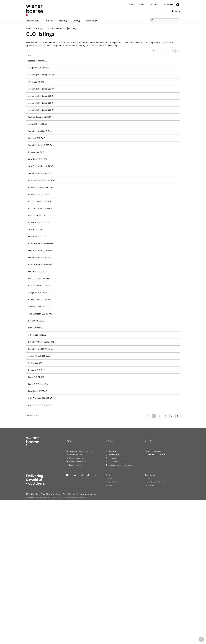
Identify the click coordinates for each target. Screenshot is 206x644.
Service (109, 585)
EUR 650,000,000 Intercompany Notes (74, 497)
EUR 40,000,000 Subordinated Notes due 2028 (78, 337)
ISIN (109, 50)
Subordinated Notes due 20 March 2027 (75, 537)
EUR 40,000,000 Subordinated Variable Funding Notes (81, 367)
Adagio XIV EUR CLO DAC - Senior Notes (75, 68)
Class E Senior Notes (66, 127)
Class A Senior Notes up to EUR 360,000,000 (77, 88)
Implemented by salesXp (65, 642)
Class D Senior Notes (66, 117)
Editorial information (113, 626)
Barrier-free (149, 630)
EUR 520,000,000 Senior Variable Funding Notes (78, 477)
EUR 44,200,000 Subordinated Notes (73, 437)
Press (142, 5)
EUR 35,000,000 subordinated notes (73, 167)
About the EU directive (156, 599)
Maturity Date (171, 51)
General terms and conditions (80, 596)
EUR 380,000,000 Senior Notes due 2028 (75, 217)
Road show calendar (116, 606)
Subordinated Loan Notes (69, 517)
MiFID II (149, 585)
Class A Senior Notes (66, 78)
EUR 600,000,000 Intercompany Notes (74, 487)
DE (164, 5)
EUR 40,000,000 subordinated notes (73, 247)
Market (125, 50)
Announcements (75, 599)
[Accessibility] (178, 5)
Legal (68, 585)
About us (153, 5)
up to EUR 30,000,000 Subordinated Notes (76, 58)
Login (176, 11)
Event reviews (114, 599)
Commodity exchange (77, 603)
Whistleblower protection (154, 626)
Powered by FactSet (49, 642)
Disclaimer (109, 630)
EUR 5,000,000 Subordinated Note (72, 457)
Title (56, 50)
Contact (108, 619)
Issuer (30, 50)
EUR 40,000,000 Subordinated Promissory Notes (79, 357)
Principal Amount (150, 51)
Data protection (151, 619)
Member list (113, 603)
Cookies (148, 623)
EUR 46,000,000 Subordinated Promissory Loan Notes (81, 447)
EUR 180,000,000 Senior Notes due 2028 (75, 158)
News (132, 5)
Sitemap (109, 623)
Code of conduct (75, 609)
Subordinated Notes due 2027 (71, 547)
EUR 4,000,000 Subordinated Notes (73, 227)
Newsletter (113, 596)
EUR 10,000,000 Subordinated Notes (73, 148)
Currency (163, 51)
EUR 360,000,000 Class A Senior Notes (74, 187)
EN (171, 5)
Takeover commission (77, 606)
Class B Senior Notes (66, 98)
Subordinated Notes (66, 527)
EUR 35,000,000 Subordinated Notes (73, 177)
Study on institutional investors (120, 609)
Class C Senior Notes (66, 108)
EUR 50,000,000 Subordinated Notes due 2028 (78, 467)
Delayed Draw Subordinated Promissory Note (78, 138)
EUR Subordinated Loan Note (70, 507)
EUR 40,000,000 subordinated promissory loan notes (81, 347)
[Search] (164, 20)
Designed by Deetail (81, 642)
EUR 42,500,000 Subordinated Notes (73, 427)
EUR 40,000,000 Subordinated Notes (73, 237)
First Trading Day (138, 51)
